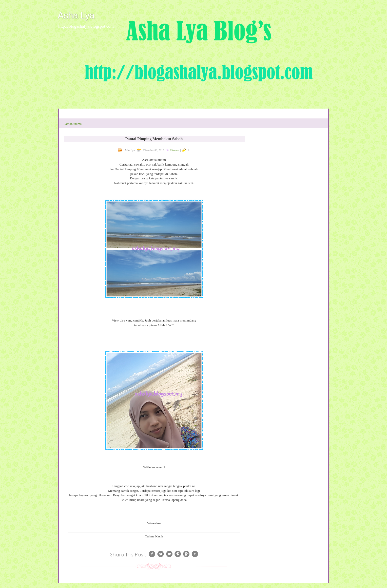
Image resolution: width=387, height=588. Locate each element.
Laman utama (73, 124)
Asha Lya (76, 15)
